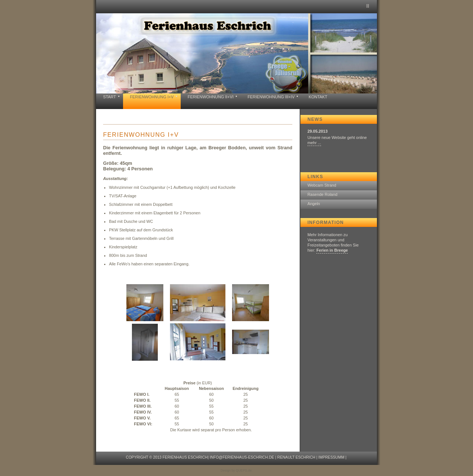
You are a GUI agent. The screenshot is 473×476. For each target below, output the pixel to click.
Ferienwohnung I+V (152, 97)
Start (110, 97)
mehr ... (314, 143)
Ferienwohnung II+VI (211, 97)
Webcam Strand (322, 185)
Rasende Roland (322, 194)
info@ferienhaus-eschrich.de (242, 457)
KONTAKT (318, 97)
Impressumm (331, 457)
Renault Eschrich (296, 457)
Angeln (314, 204)
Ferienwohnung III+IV (271, 97)
